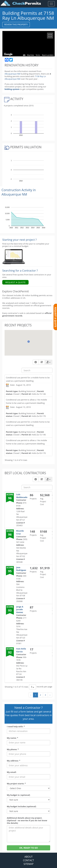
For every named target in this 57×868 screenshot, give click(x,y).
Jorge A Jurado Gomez (20, 609)
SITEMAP (28, 864)
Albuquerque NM (12, 74)
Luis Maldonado (22, 496)
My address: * (14, 761)
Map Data (31, 55)
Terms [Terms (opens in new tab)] (38, 55)
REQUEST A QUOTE (15, 282)
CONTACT (28, 860)
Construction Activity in (19, 192)
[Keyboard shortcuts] (25, 55)
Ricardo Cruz (20, 532)
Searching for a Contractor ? (20, 271)
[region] (28, 44)
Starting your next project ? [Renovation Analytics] (19, 240)
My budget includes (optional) (22, 807)
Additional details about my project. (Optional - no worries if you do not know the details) (27, 821)
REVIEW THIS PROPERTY (16, 24)
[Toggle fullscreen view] (50, 36)
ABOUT (28, 857)
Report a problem (48, 55)
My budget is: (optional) (18, 795)
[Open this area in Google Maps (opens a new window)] (8, 54)
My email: (12, 772)
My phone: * (13, 749)
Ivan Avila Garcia (21, 650)
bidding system (12, 89)
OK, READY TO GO (29, 848)
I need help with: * (16, 727)
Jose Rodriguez (21, 569)
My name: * (12, 738)
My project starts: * (16, 784)
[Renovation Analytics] (14, 257)
